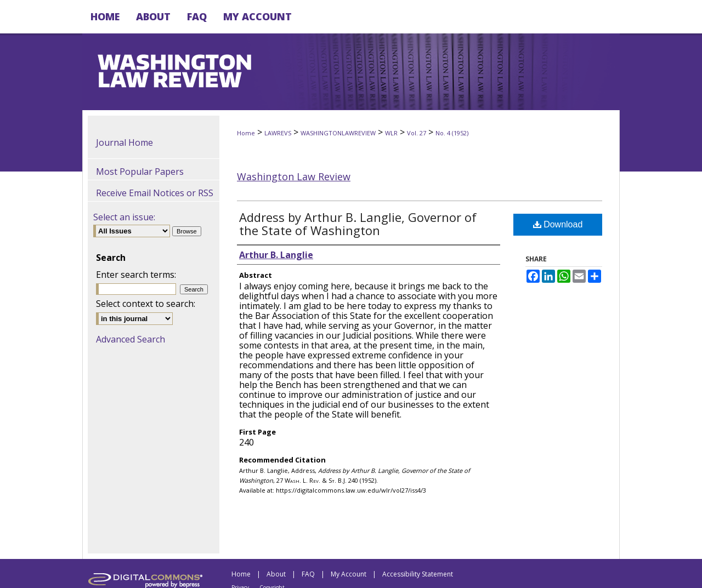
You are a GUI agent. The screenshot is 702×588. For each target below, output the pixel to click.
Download (558, 224)
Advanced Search (131, 339)
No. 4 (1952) (452, 133)
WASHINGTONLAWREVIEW (338, 133)
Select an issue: (124, 217)
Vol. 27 (417, 133)
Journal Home (124, 142)
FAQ (308, 574)
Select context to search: (146, 304)
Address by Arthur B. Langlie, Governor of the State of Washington (358, 224)
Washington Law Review (294, 176)
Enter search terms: (136, 275)
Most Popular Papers (140, 172)
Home (246, 133)
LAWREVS (278, 133)
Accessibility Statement (418, 574)
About (276, 574)
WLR (391, 133)
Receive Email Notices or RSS (155, 193)
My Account (349, 574)
